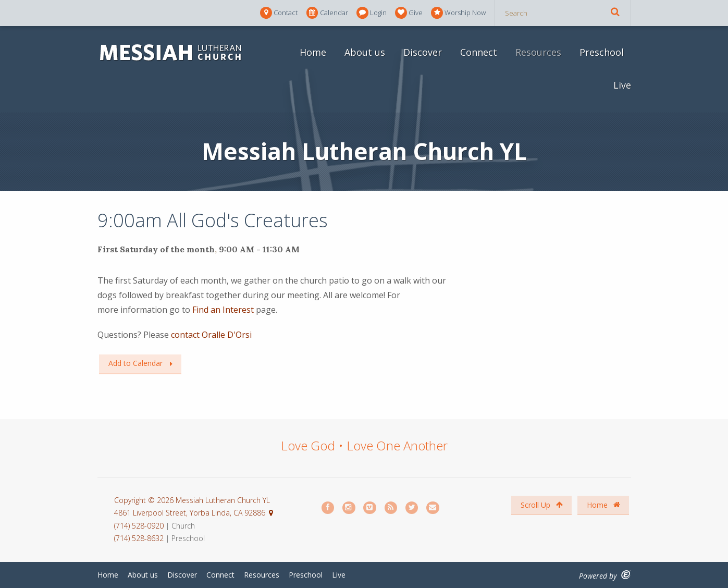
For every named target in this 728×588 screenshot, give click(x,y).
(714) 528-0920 (140, 526)
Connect (479, 52)
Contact (279, 13)
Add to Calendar (135, 363)
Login (372, 13)
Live (622, 85)
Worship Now (458, 13)
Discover (423, 52)
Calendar (327, 13)
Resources (538, 52)
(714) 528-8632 (139, 538)
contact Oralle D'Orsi (210, 335)
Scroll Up (542, 505)
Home (313, 52)
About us (365, 52)
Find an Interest (222, 310)
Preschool (602, 52)
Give (409, 13)
